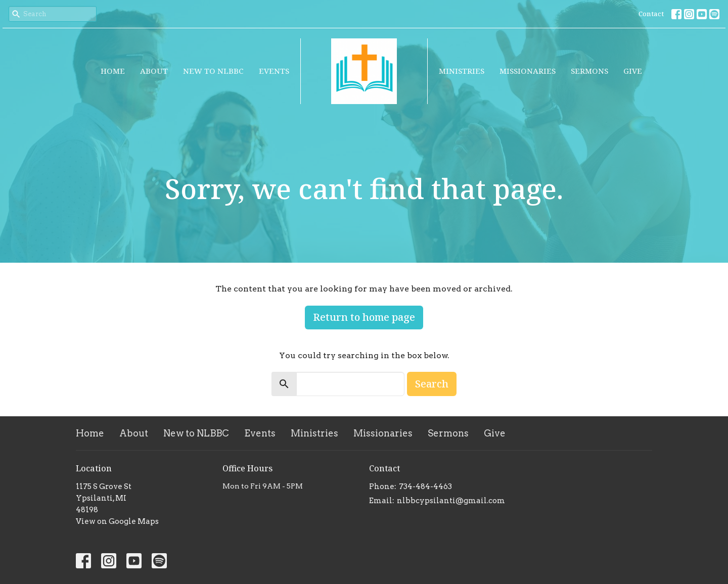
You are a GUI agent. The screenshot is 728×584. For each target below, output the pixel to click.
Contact (651, 14)
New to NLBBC (213, 71)
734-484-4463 (425, 486)
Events (274, 71)
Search (432, 384)
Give (633, 71)
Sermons (589, 71)
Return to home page (364, 317)
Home (113, 71)
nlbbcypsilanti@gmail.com (451, 501)
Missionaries (528, 71)
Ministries (462, 71)
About (154, 71)
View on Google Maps (117, 521)
